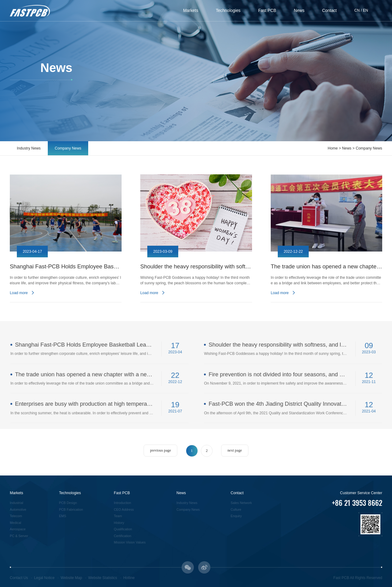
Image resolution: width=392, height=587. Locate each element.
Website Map (71, 578)
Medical (15, 523)
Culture (236, 509)
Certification (123, 536)
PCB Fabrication (71, 509)
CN (357, 10)
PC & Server (19, 536)
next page (235, 450)
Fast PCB (267, 10)
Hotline (129, 578)
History (119, 523)
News (299, 10)
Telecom (16, 516)
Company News (68, 148)
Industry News (29, 148)
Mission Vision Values (130, 542)
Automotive (18, 509)
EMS (63, 516)
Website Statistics (103, 578)
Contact (330, 10)
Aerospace (18, 529)
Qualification (123, 529)
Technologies (228, 10)
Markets (191, 10)
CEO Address (124, 509)
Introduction (123, 503)
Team (118, 516)
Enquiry (236, 516)
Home (333, 148)
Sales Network (241, 503)
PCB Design (68, 503)
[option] (66, 238)
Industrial (17, 503)
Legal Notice (44, 578)
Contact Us (19, 578)
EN (366, 10)
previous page (160, 450)
